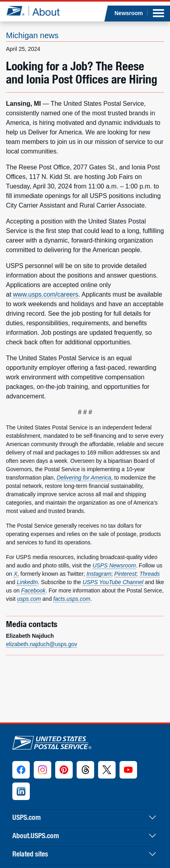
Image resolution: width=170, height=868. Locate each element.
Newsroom (129, 13)
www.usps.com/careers (46, 294)
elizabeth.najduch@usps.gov (42, 644)
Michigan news (32, 35)
